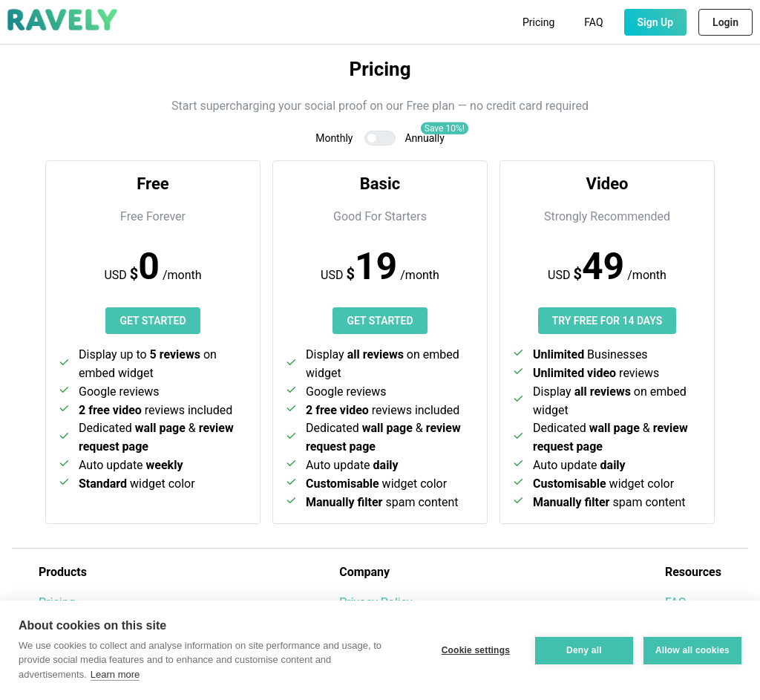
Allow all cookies (692, 650)
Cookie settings (476, 650)
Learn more (115, 674)
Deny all (584, 650)
